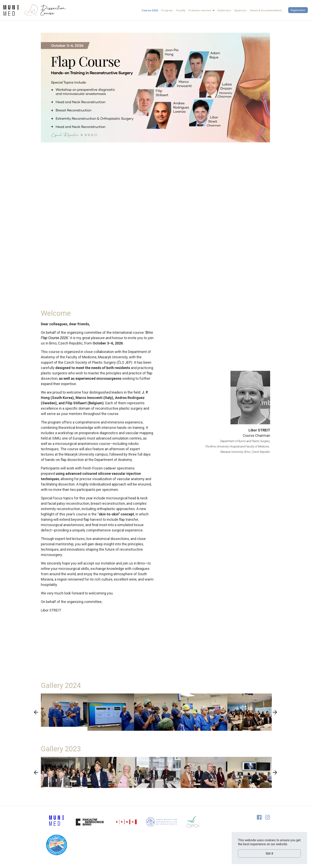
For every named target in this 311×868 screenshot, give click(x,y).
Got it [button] (269, 853)
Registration (298, 10)
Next (276, 712)
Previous (35, 712)
